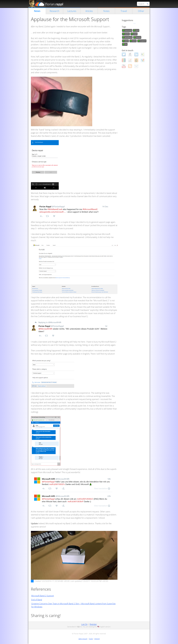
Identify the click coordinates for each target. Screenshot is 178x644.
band (134, 41)
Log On (84, 624)
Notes (106, 11)
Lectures (72, 11)
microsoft (128, 30)
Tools (91, 639)
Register (93, 624)
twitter (127, 34)
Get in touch (83, 639)
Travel (124, 11)
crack (135, 34)
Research (54, 11)
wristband (129, 37)
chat (137, 30)
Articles (89, 11)
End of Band (37, 600)
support (143, 41)
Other (141, 11)
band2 (138, 37)
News (37, 11)
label (127, 41)
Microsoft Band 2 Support (43, 596)
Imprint (97, 639)
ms (126, 44)
